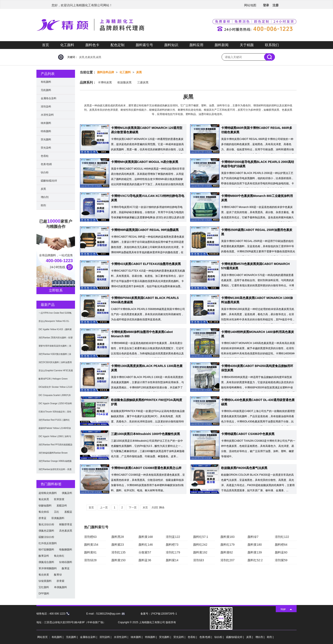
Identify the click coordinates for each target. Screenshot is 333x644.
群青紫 (60, 581)
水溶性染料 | (121, 637)
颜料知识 (171, 45)
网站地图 (250, 5)
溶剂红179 (173, 552)
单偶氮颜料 (60, 587)
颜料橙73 (172, 545)
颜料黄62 (227, 552)
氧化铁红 (59, 556)
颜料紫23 (118, 545)
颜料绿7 (253, 537)
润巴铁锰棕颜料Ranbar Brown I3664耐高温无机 (53, 454)
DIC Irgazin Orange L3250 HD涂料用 (55, 405)
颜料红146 (146, 545)
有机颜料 (46, 82)
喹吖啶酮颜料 (46, 550)
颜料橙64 (281, 545)
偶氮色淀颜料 (46, 531)
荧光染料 (46, 148)
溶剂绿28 (90, 560)
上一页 (104, 508)
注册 (276, 5)
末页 (145, 508)
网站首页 (42, 637)
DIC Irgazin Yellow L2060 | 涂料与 (55, 436)
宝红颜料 (44, 587)
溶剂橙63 (90, 537)
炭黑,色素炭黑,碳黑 (90, 57)
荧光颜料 (46, 140)
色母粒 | (193, 637)
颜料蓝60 (281, 552)
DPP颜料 (44, 594)
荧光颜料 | (165, 637)
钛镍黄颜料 (45, 581)
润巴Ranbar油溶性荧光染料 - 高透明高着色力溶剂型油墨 (55, 471)
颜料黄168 (146, 537)
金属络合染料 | (89, 637)
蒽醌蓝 (68, 512)
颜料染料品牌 (106, 72)
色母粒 (45, 156)
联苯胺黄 (59, 499)
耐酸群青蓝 (66, 524)
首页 (46, 45)
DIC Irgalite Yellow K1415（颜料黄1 (55, 331)
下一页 (133, 508)
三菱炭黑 (143, 82)
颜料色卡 (92, 45)
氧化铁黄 (44, 575)
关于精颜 (247, 45)
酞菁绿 (58, 575)
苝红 (57, 512)
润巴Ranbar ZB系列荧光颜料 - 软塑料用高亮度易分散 (56, 339)
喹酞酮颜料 (66, 550)
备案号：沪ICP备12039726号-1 (159, 614)
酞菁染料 (44, 556)
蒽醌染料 (62, 506)
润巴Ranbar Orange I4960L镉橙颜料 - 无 (55, 463)
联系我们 (272, 45)
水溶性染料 (47, 115)
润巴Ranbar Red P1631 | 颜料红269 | (54, 421)
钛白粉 (45, 172)
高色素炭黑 (66, 531)
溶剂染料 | (106, 637)
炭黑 (139, 72)
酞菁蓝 (66, 568)
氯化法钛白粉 (46, 524)
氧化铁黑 (44, 499)
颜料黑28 (118, 537)
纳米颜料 (46, 123)
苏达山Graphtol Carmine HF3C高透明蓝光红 (56, 372)
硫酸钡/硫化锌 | (235, 637)
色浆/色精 (46, 164)
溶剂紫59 (281, 560)
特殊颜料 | (151, 637)
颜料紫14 (172, 560)
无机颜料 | (72, 637)
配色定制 (118, 45)
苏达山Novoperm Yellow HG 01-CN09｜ (54, 323)
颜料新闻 (222, 45)
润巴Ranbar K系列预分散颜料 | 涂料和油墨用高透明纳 (55, 356)
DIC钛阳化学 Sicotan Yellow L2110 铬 (55, 389)
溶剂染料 (46, 107)
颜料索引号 (144, 45)
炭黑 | (250, 637)
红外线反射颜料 (48, 543)
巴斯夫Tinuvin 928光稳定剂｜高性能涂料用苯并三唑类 (55, 413)
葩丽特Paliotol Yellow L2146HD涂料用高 (55, 430)
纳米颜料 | (137, 637)
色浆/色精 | (206, 637)
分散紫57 (145, 552)
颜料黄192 (200, 552)
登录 (266, 5)
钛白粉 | (219, 637)
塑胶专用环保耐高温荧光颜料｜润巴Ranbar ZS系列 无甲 (55, 347)
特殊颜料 (46, 131)
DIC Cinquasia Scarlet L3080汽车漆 (55, 397)
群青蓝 (42, 518)
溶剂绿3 (199, 560)
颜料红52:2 (255, 560)
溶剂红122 (282, 537)
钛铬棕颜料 (66, 562)
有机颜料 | (58, 637)
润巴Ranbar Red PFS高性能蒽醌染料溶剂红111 (55, 446)
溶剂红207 (228, 560)
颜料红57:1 (201, 537)
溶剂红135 (118, 552)
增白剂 (45, 197)
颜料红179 (228, 545)
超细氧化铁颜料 (48, 493)
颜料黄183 (228, 537)
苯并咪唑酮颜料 (48, 568)
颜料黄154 (91, 545)
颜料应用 (196, 45)
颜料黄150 (118, 560)
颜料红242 (200, 545)
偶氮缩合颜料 (46, 562)
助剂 (43, 205)
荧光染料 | (180, 637)
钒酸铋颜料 (45, 506)
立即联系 (56, 290)
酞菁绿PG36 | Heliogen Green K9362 (53, 380)
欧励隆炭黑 (125, 82)
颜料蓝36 (145, 560)
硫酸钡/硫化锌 (49, 181)
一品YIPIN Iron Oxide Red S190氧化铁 (55, 314)
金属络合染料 (49, 98)
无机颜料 (46, 90)
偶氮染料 (67, 493)
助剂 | (270, 637)
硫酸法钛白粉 (46, 537)
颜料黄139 (255, 552)
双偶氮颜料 (58, 518)
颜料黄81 (90, 552)
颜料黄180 (255, 545)
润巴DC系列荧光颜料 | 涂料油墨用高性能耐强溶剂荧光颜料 (55, 364)
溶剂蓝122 (173, 537)
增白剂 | (260, 637)
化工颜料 (67, 45)
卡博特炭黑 (105, 82)
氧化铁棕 (44, 512)
